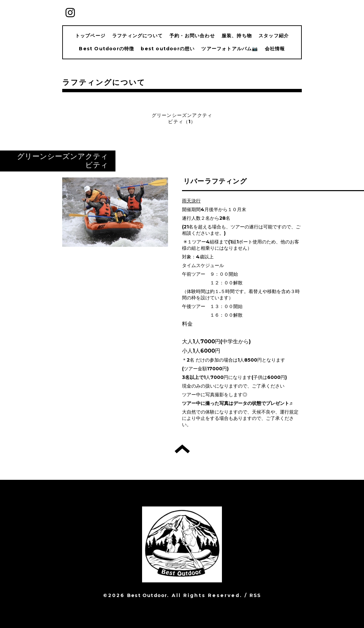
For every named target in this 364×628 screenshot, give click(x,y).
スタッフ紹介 (274, 36)
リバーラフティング (215, 181)
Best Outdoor (147, 595)
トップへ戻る (182, 449)
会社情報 (275, 49)
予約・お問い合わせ (192, 36)
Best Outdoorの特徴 (106, 49)
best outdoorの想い (168, 49)
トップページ (90, 36)
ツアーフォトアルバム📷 (230, 49)
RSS (255, 595)
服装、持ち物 (237, 36)
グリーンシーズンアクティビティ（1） (182, 118)
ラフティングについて (137, 36)
